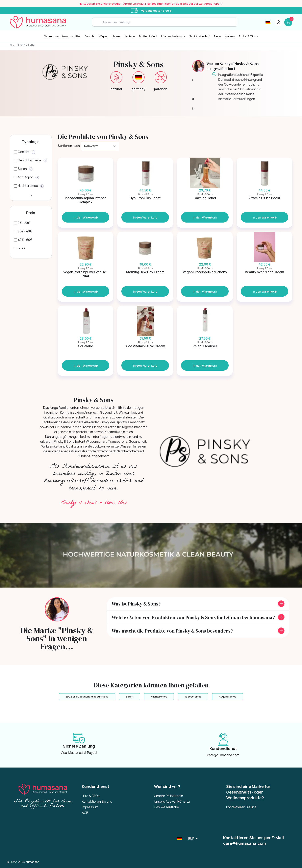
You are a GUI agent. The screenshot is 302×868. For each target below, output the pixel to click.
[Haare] (116, 36)
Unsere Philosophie (169, 796)
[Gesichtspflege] (31, 160)
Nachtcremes (159, 697)
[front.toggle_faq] (281, 604)
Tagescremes (193, 697)
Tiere (217, 36)
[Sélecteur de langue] (269, 22)
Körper (103, 36)
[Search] (165, 22)
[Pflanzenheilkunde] (173, 36)
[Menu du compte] (279, 22)
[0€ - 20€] (22, 223)
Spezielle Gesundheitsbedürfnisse (87, 697)
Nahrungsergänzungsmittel (62, 36)
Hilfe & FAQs (91, 796)
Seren (130, 697)
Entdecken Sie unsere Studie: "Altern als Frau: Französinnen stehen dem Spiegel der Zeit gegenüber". (151, 4)
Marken (230, 36)
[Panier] (288, 22)
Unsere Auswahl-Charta (172, 801)
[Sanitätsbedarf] (199, 36)
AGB (85, 813)
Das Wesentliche (167, 807)
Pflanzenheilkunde (173, 36)
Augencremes (228, 697)
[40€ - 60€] (23, 240)
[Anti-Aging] (26, 177)
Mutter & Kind (148, 36)
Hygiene (130, 36)
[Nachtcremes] (29, 186)
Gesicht (90, 36)
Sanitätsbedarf (199, 36)
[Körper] (103, 36)
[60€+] (20, 248)
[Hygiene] (130, 36)
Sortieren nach (68, 146)
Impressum (90, 807)
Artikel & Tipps (248, 36)
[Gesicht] (90, 36)
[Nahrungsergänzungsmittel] (62, 36)
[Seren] (23, 169)
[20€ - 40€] (23, 231)
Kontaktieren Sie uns (97, 801)
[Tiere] (217, 36)
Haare (116, 36)
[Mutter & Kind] (148, 36)
